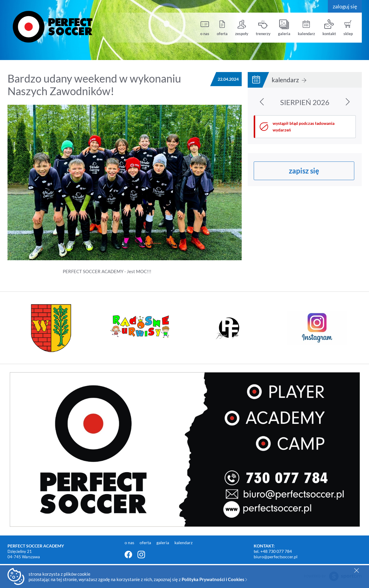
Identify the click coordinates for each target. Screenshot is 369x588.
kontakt (329, 28)
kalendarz (306, 28)
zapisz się (304, 171)
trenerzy (263, 28)
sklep (348, 28)
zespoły (242, 28)
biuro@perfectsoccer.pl (276, 557)
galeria (284, 28)
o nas (205, 28)
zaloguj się (345, 6)
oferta (222, 28)
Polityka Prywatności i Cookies (214, 579)
